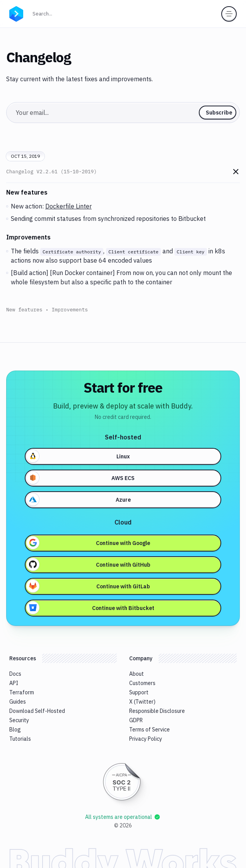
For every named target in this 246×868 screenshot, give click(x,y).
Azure (79, 499)
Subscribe (219, 113)
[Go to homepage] (16, 13)
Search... (59, 13)
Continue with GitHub (89, 564)
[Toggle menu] (229, 14)
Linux (78, 456)
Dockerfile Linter (68, 206)
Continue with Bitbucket (91, 608)
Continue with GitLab (88, 586)
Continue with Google (88, 543)
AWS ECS (81, 478)
